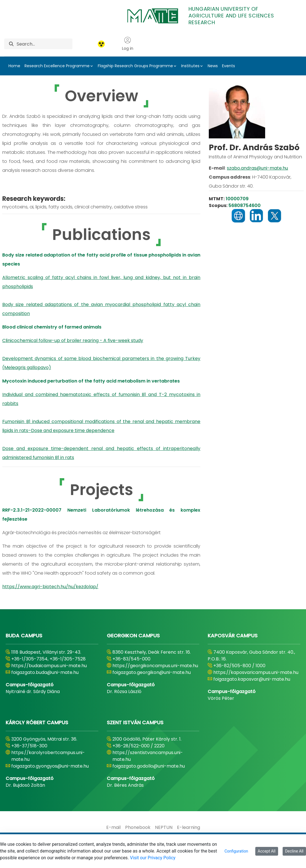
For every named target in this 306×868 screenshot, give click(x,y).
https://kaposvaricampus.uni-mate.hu (256, 672)
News (213, 66)
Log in (128, 44)
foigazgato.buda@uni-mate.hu (45, 672)
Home (14, 66)
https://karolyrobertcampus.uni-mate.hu (48, 756)
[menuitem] (113, 827)
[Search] (45, 44)
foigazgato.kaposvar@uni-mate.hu (252, 679)
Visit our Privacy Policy (153, 858)
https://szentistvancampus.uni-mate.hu (148, 756)
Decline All (294, 851)
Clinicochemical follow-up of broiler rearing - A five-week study (73, 340)
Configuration (236, 851)
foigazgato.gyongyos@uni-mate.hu (50, 766)
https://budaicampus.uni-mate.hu (49, 666)
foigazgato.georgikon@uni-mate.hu (152, 672)
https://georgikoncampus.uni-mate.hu (155, 666)
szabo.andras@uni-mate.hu (257, 168)
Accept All (267, 851)
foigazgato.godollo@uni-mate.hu (149, 766)
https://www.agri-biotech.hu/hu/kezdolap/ (50, 587)
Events (229, 66)
